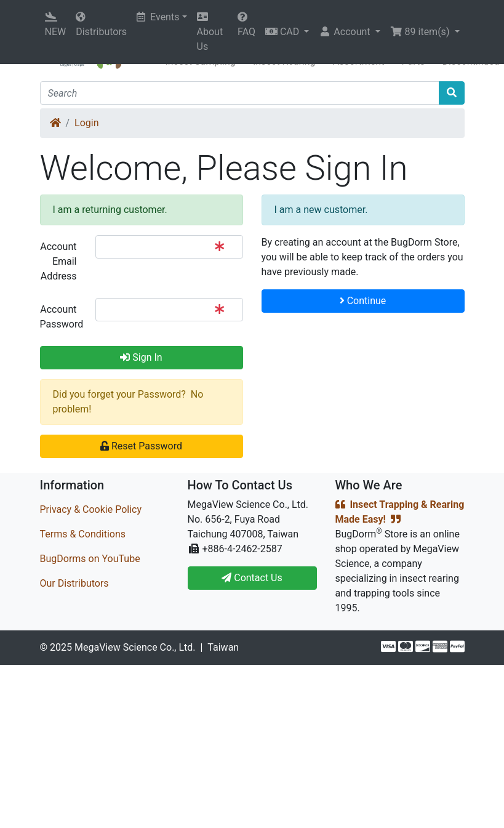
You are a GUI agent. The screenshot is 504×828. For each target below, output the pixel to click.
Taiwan (223, 647)
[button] (287, 32)
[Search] (240, 93)
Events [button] (158, 17)
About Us (210, 32)
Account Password (62, 317)
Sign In (141, 357)
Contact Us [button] (252, 578)
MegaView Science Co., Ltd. (135, 647)
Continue (363, 301)
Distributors (101, 25)
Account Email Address (58, 261)
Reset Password (141, 446)
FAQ (246, 25)
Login (86, 123)
